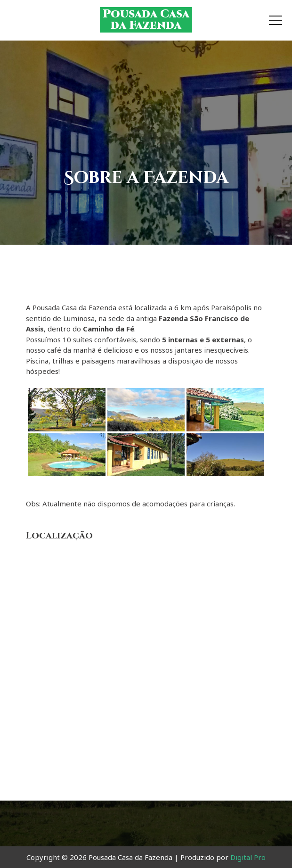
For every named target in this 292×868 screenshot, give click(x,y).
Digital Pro (248, 857)
